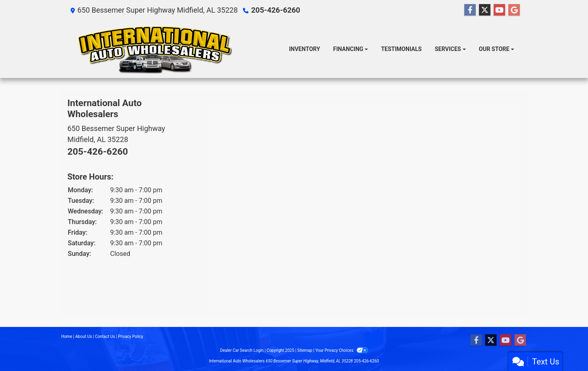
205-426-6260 (275, 10)
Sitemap (305, 350)
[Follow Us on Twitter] (485, 10)
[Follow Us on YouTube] (499, 10)
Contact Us (105, 337)
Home (67, 337)
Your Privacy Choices (342, 350)
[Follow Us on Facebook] (470, 10)
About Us (84, 337)
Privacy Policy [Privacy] (131, 337)
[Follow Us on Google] (514, 10)
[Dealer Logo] (154, 49)
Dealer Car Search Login (242, 350)
